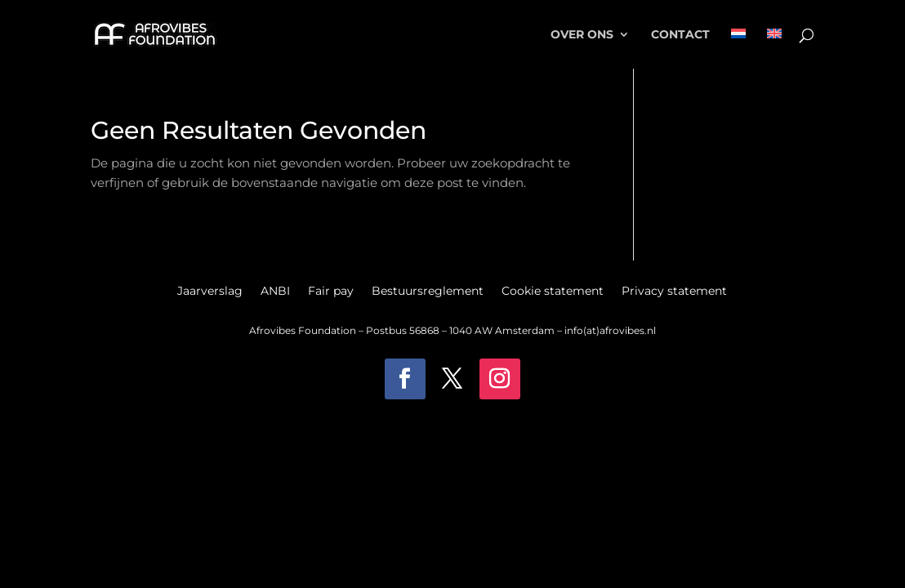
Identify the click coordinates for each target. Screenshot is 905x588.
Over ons (582, 35)
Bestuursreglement (428, 292)
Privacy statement (674, 292)
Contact (680, 35)
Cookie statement (553, 292)
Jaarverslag (210, 292)
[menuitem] (738, 49)
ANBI (275, 292)
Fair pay (331, 292)
